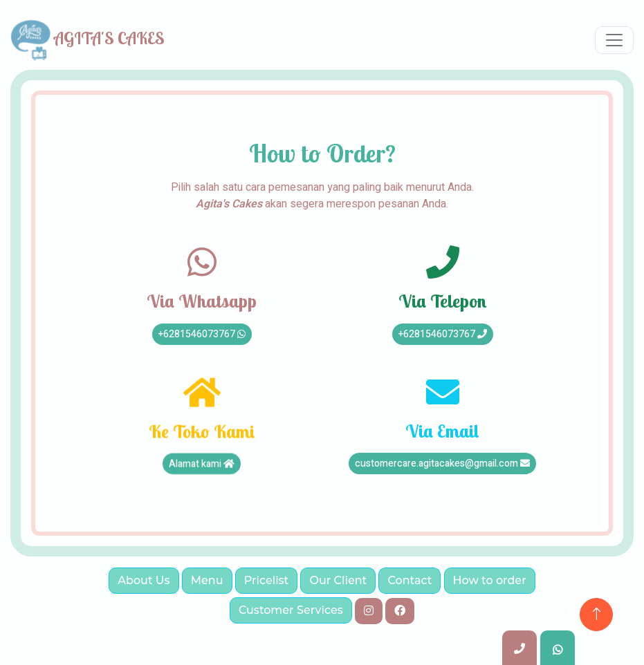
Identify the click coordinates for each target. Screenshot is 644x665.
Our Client (338, 580)
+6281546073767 (202, 334)
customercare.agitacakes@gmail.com (442, 463)
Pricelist (267, 580)
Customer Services (291, 610)
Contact (410, 580)
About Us (144, 580)
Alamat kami (202, 468)
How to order (490, 580)
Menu (207, 580)
